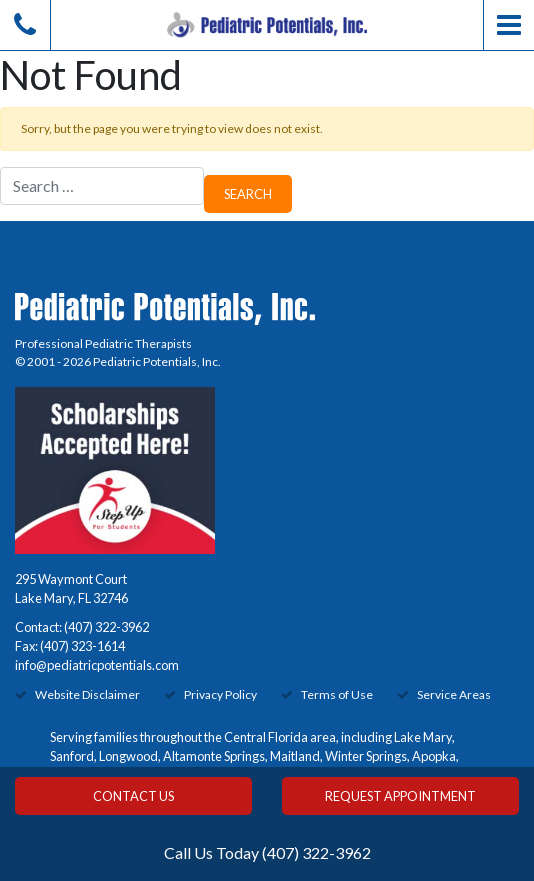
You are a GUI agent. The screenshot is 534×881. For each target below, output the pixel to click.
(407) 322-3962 (106, 627)
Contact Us (133, 796)
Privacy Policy (220, 694)
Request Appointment (400, 796)
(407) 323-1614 (82, 646)
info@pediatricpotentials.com (97, 665)
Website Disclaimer (87, 694)
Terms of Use (337, 694)
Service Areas (454, 694)
